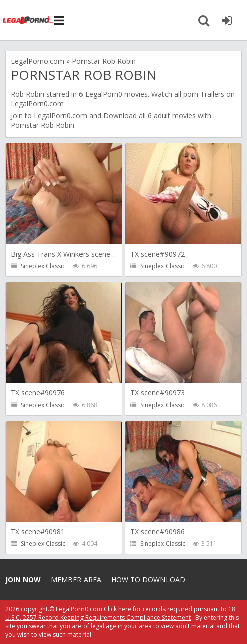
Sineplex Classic (43, 266)
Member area (76, 579)
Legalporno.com (28, 20)
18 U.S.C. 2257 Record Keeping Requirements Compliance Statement (120, 613)
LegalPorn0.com (60, 115)
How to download (148, 579)
